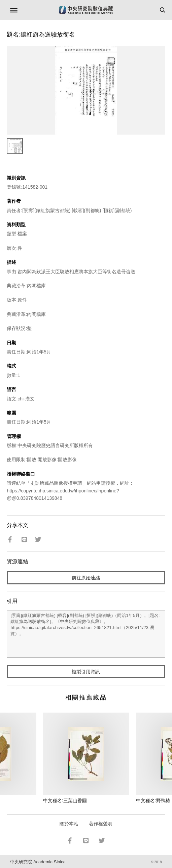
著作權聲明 (101, 824)
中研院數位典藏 (86, 10)
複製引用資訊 (86, 672)
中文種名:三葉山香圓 (65, 801)
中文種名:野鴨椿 (153, 801)
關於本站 (69, 824)
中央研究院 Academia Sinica (38, 862)
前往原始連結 (86, 578)
